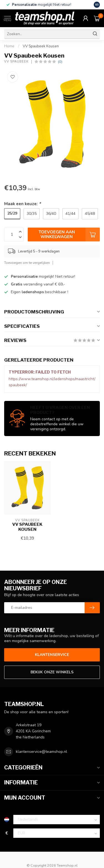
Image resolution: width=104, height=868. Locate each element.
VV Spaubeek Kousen (41, 46)
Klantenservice (52, 655)
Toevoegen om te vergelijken (27, 263)
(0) (60, 62)
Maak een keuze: (22, 204)
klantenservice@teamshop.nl (41, 752)
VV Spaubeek (16, 62)
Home (9, 46)
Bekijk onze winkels (52, 672)
